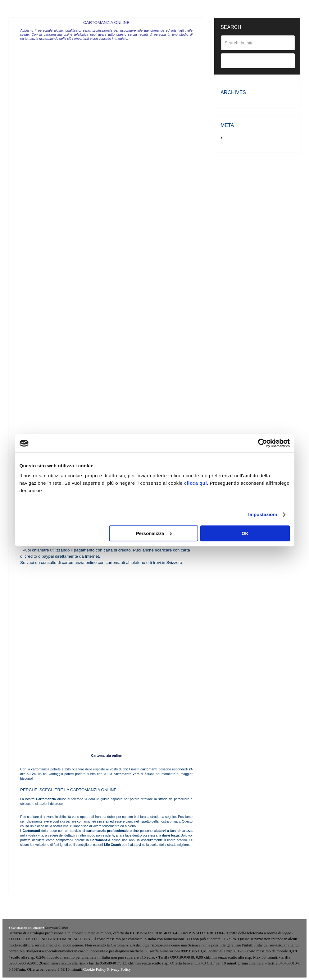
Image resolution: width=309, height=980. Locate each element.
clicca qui (195, 483)
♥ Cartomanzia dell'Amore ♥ (27, 928)
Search (258, 61)
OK (245, 533)
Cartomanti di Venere (38, 856)
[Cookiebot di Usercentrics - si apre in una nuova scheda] (263, 443)
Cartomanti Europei (96, 856)
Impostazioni (263, 514)
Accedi (233, 137)
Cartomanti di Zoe (68, 856)
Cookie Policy (95, 969)
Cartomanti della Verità (128, 856)
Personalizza (154, 533)
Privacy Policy (119, 969)
